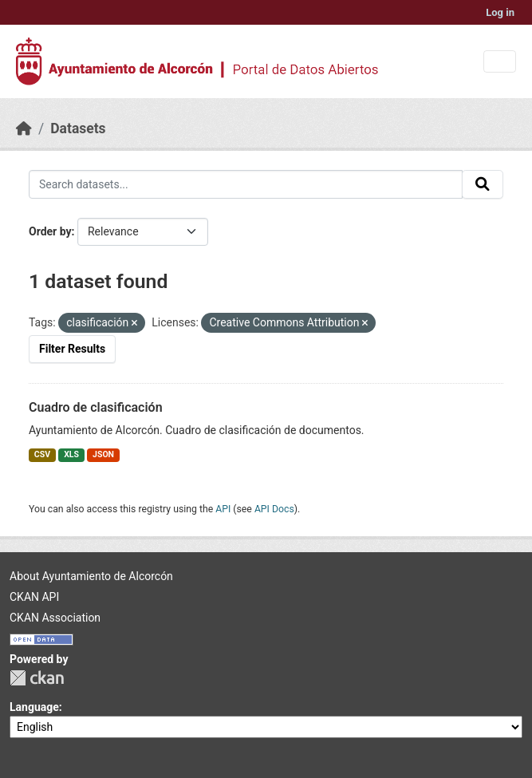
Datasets (78, 128)
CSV (42, 454)
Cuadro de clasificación (96, 407)
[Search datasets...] (246, 184)
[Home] (24, 128)
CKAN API (34, 597)
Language (34, 707)
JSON (103, 454)
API (223, 509)
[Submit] (483, 184)
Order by (50, 231)
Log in (500, 12)
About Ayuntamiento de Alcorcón (91, 576)
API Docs (274, 509)
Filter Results (72, 349)
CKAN (37, 678)
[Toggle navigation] (500, 62)
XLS (71, 454)
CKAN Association (55, 618)
